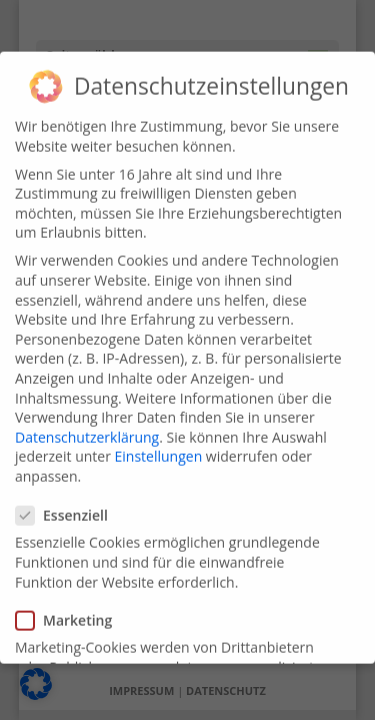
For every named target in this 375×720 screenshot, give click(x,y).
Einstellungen (159, 443)
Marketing (72, 607)
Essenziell (70, 502)
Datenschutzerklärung (87, 424)
